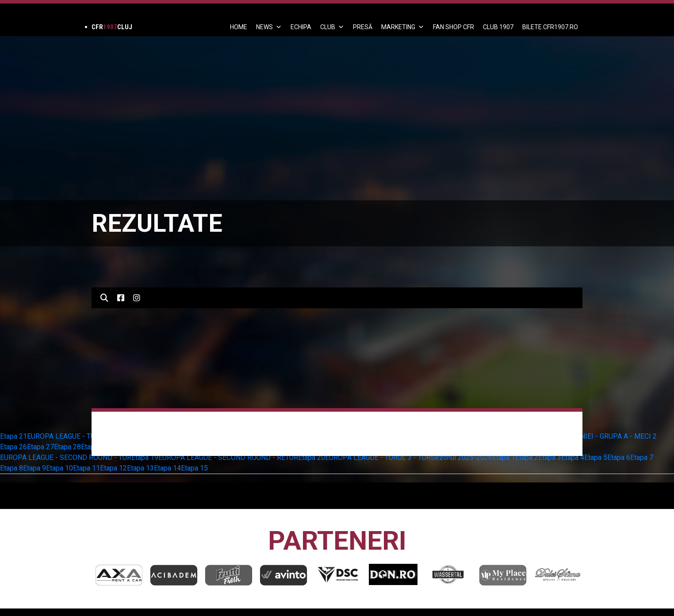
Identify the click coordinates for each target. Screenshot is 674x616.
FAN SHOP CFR (454, 27)
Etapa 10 (59, 468)
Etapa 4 (573, 457)
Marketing (403, 27)
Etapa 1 (504, 457)
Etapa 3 (550, 457)
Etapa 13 (140, 468)
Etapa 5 (596, 457)
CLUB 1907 (498, 27)
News (269, 27)
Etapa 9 (34, 468)
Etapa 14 (167, 468)
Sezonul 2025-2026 (461, 457)
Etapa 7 (642, 457)
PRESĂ (363, 27)
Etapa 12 (113, 468)
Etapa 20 (312, 457)
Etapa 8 (11, 468)
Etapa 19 (145, 457)
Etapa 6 (619, 457)
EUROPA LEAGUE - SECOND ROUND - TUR (66, 457)
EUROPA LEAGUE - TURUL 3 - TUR (378, 457)
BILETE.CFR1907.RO (550, 27)
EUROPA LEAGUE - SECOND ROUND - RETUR (228, 457)
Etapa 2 (527, 457)
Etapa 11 (86, 468)
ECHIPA (301, 27)
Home (239, 27)
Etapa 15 (194, 468)
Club (332, 27)
